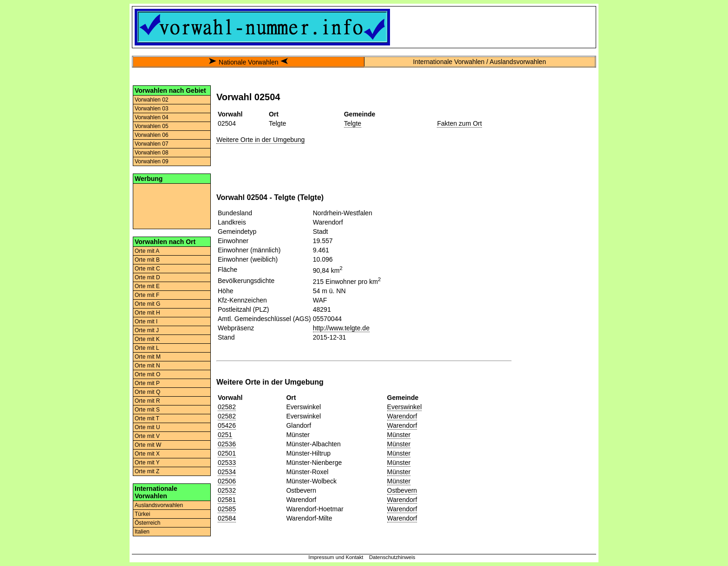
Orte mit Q (147, 392)
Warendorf (402, 416)
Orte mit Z (147, 471)
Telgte (353, 123)
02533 (227, 463)
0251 (225, 435)
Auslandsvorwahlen (159, 505)
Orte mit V (147, 436)
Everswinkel (405, 407)
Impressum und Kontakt (336, 557)
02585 (227, 509)
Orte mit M (148, 357)
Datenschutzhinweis (392, 557)
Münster (399, 435)
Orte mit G (147, 304)
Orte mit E (147, 286)
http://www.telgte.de (341, 328)
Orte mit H (147, 313)
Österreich (147, 523)
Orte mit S (147, 410)
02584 (227, 518)
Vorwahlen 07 (152, 144)
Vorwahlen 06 (152, 135)
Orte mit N (147, 366)
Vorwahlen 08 (152, 153)
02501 (227, 453)
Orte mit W (148, 445)
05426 (227, 425)
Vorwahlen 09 (152, 161)
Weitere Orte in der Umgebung (260, 140)
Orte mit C (147, 269)
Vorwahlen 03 (152, 109)
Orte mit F (147, 295)
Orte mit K (147, 339)
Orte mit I (146, 322)
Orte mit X (147, 454)
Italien (142, 532)
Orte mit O (147, 374)
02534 (227, 472)
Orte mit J (147, 330)
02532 (227, 490)
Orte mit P (147, 383)
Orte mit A (147, 251)
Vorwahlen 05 (152, 126)
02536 (227, 444)
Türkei (142, 514)
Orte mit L (147, 348)
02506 (227, 481)
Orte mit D (147, 277)
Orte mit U (147, 427)
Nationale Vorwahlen (248, 62)
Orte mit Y (147, 463)
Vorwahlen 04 (152, 117)
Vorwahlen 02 (152, 100)
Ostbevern (402, 490)
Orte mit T (147, 418)
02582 (227, 407)
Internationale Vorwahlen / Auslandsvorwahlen (480, 62)
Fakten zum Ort (459, 123)
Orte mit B (147, 260)
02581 (227, 500)
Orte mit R (147, 401)
